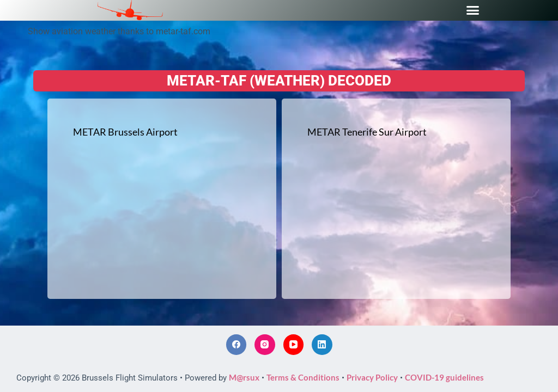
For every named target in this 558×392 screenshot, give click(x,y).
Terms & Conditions (303, 377)
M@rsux (244, 377)
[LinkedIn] (322, 345)
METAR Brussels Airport (125, 132)
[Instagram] (265, 345)
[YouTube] (294, 345)
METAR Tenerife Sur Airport (367, 132)
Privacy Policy (372, 377)
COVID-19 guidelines (444, 377)
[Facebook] (236, 345)
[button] (473, 10)
